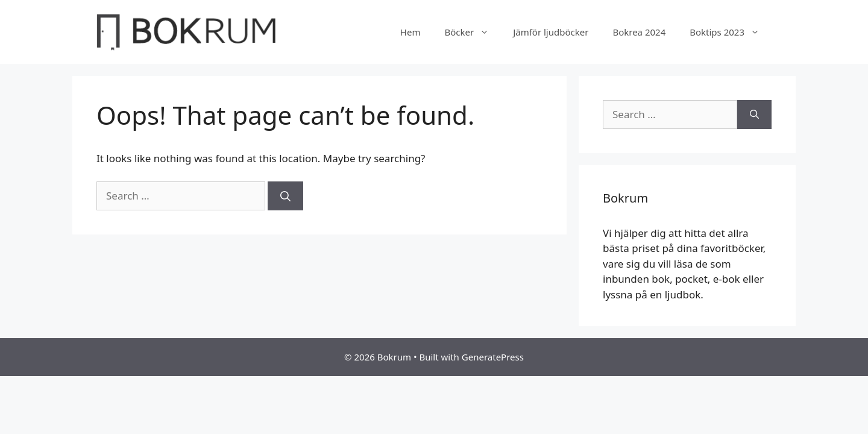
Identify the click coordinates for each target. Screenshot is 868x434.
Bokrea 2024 (639, 32)
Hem (410, 32)
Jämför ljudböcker (551, 32)
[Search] (285, 196)
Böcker (473, 32)
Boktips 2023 (731, 32)
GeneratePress (493, 357)
